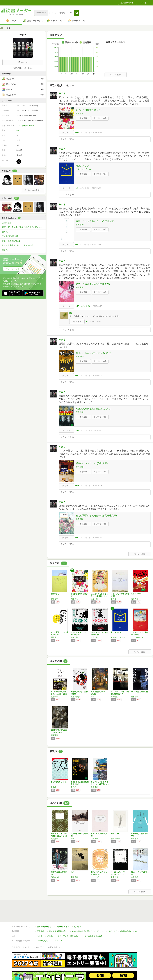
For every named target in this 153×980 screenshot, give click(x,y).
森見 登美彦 (75, 697)
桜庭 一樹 (94, 599)
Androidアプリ (43, 927)
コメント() (85, 133)
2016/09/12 (97, 306)
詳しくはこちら (13, 269)
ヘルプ (40, 922)
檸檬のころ (55, 594)
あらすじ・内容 (100, 118)
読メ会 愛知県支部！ (11, 236)
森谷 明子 (80, 519)
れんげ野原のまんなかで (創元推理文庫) (96, 515)
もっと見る (116, 75)
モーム (73, 839)
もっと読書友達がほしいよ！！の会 (18, 245)
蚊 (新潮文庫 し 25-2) (59, 782)
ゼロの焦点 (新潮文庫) (139, 692)
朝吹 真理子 (115, 839)
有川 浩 (114, 599)
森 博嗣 (73, 787)
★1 (87, 322)
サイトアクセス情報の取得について (123, 917)
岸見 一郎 (54, 697)
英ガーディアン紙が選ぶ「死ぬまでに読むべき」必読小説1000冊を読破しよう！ (24, 227)
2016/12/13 (96, 245)
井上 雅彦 (115, 877)
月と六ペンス (83, 166)
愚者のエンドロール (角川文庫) (92, 463)
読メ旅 (5, 232)
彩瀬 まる (80, 114)
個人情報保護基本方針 (58, 917)
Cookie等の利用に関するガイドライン (88, 917)
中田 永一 (80, 225)
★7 (77, 245)
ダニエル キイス (137, 637)
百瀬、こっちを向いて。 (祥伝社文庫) (95, 221)
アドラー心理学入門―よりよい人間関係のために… (59, 694)
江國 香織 (94, 839)
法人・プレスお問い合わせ (69, 922)
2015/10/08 (97, 486)
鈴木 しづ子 (95, 877)
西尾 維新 (94, 787)
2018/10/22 (97, 133)
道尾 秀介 (80, 357)
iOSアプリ (58, 927)
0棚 (18, 130)
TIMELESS (115, 834)
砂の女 (73, 872)
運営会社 (41, 917)
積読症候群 (7, 223)
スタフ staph (136, 594)
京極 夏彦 (54, 735)
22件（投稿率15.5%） (26, 126)
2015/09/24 (97, 538)
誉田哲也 (114, 697)
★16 (77, 376)
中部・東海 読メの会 (11, 241)
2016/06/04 (97, 376)
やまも (62, 93)
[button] (77, 13)
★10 (77, 538)
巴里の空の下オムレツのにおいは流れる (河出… (59, 836)
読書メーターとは (44, 913)
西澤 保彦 (80, 412)
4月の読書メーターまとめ (23, 68)
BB (71, 313)
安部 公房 (74, 877)
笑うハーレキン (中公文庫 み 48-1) (93, 353)
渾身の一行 (7, 250)
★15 (77, 306)
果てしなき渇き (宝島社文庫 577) (93, 284)
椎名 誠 (53, 787)
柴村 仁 (94, 697)
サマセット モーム (83, 169)
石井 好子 (54, 839)
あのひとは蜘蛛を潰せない (89, 110)
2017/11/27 (96, 188)
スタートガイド (63, 913)
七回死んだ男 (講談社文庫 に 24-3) (93, 409)
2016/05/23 (97, 430)
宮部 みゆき (55, 877)
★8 (77, 188)
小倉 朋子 (135, 839)
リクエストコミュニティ (94, 922)
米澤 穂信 (80, 467)
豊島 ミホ (54, 599)
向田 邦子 (135, 877)
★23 (77, 486)
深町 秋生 (80, 287)
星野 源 (53, 637)
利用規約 (78, 913)
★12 (77, 133)
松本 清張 (135, 697)
